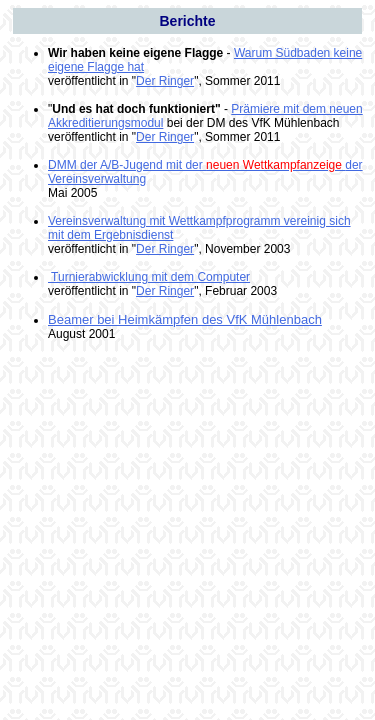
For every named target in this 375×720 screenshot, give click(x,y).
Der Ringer (165, 81)
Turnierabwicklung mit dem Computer (149, 277)
